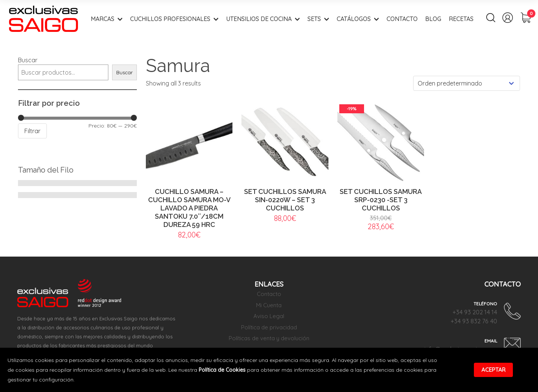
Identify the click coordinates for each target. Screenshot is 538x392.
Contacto (402, 19)
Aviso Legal (269, 316)
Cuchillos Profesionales (170, 19)
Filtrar (32, 131)
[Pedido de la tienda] (467, 83)
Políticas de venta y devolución (269, 338)
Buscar (28, 60)
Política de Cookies (222, 370)
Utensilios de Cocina (259, 19)
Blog (433, 19)
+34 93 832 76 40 (474, 321)
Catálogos (354, 19)
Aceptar (493, 370)
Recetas (461, 19)
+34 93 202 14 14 (475, 312)
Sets (314, 19)
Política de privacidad (269, 327)
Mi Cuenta (269, 305)
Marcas (103, 19)
